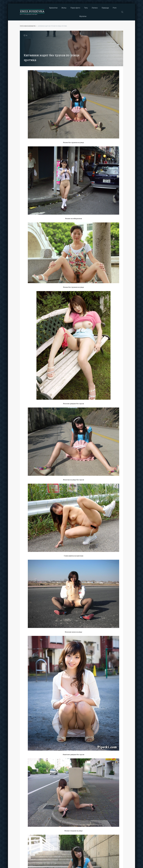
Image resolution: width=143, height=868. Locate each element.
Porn (115, 8)
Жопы (64, 8)
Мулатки (83, 16)
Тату (86, 8)
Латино (95, 8)
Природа (105, 8)
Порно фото (75, 8)
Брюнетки (53, 8)
